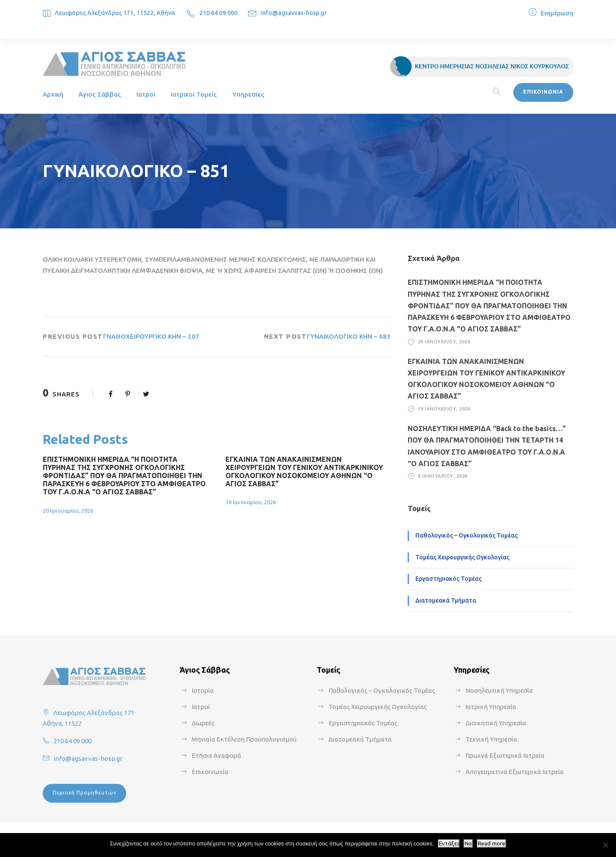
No (468, 844)
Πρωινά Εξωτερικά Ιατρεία (505, 755)
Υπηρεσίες (248, 94)
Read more (492, 844)
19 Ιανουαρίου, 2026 (251, 502)
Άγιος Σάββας (100, 94)
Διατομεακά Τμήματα (446, 600)
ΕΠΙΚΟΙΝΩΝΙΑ (543, 92)
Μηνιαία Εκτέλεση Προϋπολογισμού (244, 739)
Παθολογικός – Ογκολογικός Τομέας (466, 535)
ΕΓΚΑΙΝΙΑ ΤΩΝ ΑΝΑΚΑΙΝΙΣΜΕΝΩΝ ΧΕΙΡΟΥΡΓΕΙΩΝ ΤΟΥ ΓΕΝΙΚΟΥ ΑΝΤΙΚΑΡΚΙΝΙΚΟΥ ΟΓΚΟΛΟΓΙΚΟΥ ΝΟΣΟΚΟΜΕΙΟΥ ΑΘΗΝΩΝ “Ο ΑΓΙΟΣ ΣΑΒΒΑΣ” (304, 472)
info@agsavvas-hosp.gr (294, 13)
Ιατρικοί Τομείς (194, 94)
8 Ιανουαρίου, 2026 (443, 476)
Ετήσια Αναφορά (216, 755)
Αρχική (53, 94)
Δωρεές (203, 723)
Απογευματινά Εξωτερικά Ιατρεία (515, 772)
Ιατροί (146, 94)
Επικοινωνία (210, 772)
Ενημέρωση (557, 13)
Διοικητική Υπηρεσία (496, 723)
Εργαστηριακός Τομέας (449, 579)
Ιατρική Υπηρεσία (491, 707)
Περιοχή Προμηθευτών (84, 793)
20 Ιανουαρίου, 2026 (68, 511)
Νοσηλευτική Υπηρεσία (499, 690)
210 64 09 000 (218, 13)
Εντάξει (449, 844)
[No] (605, 845)
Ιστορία (203, 690)
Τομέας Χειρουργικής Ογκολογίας (462, 557)
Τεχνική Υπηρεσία (491, 739)
